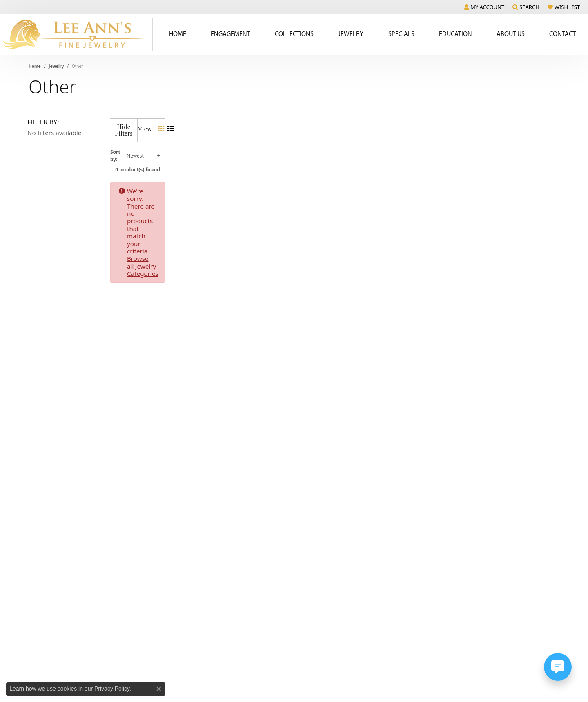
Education (455, 33)
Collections (294, 33)
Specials (401, 33)
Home (178, 33)
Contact (562, 33)
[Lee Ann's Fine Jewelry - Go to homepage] (76, 34)
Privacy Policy (112, 689)
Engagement (231, 33)
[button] (484, 7)
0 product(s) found (335, 163)
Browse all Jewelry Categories (343, 184)
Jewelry (351, 33)
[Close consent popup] (159, 689)
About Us (511, 33)
